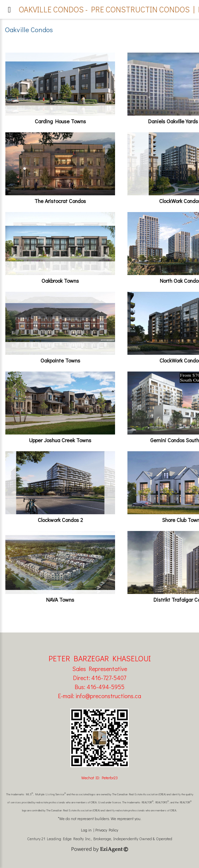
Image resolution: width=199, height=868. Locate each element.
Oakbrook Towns (60, 281)
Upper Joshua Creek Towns (60, 440)
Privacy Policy (107, 830)
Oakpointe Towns (60, 360)
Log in (86, 830)
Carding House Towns (60, 121)
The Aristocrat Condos (60, 201)
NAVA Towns (60, 599)
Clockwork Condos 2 (60, 520)
